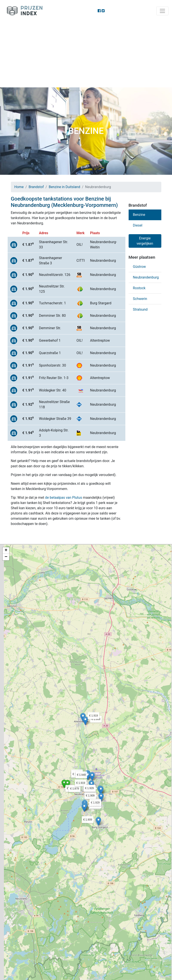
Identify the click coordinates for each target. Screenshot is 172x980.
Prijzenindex (23, 11)
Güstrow (140, 267)
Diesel (138, 225)
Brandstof (36, 187)
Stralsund (140, 309)
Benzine (139, 215)
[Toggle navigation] (162, 11)
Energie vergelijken (145, 241)
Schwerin (140, 299)
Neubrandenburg (146, 277)
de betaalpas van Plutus (64, 498)
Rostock (139, 288)
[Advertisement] (86, 55)
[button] (64, 784)
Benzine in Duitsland (64, 187)
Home (19, 187)
